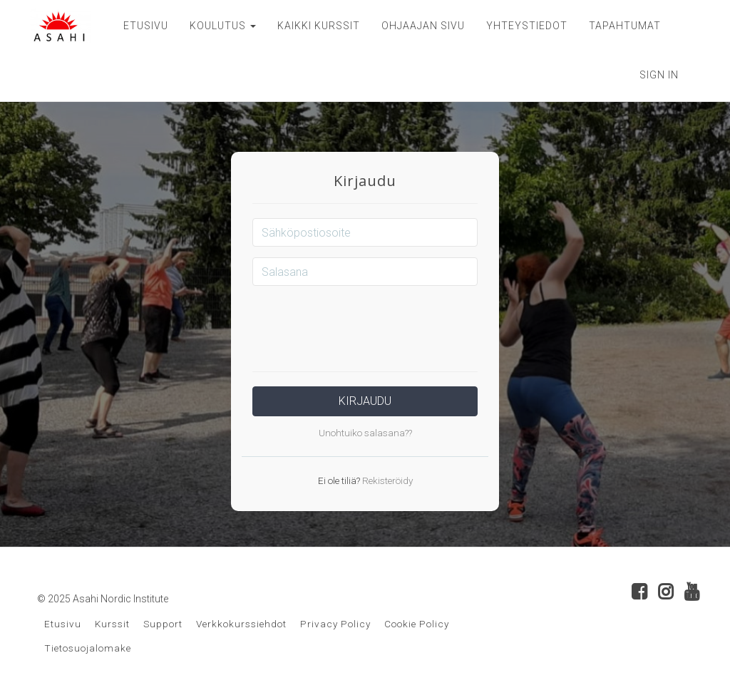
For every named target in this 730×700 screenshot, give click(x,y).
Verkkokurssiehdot (241, 624)
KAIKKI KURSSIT (319, 26)
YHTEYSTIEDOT (527, 26)
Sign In (659, 75)
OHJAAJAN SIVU (423, 26)
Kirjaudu (365, 401)
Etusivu (63, 624)
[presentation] (365, 324)
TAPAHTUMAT (625, 26)
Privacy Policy (335, 624)
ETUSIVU (146, 26)
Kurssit (112, 624)
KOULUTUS (223, 26)
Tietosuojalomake (88, 648)
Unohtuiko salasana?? (365, 433)
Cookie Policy (417, 624)
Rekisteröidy (386, 480)
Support (163, 624)
